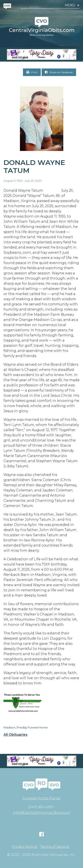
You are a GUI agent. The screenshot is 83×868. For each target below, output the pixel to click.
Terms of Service (55, 847)
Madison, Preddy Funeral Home (26, 727)
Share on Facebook (59, 72)
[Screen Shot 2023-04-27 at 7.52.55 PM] (41, 54)
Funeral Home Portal (41, 798)
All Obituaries (15, 735)
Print (32, 72)
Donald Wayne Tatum (34, 166)
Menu (72, 5)
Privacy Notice (24, 847)
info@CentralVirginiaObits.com (42, 813)
